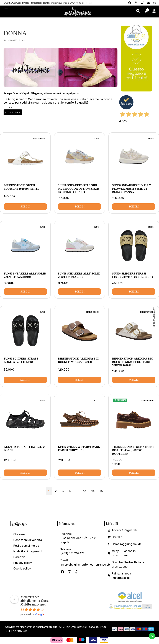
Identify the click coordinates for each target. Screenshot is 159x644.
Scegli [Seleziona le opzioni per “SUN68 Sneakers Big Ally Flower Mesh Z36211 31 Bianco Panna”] (134, 206)
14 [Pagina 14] (93, 491)
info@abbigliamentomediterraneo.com (86, 565)
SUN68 (97, 139)
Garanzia (19, 557)
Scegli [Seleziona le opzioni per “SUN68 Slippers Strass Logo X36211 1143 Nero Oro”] (134, 292)
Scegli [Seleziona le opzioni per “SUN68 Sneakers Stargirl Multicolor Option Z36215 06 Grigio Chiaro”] (79, 206)
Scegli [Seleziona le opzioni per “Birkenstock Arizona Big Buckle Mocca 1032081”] (79, 380)
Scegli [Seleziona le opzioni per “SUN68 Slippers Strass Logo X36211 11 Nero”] (25, 380)
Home (6, 40)
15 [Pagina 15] (101, 491)
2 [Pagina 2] (56, 491)
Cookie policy (22, 569)
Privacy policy (23, 563)
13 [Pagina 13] (85, 491)
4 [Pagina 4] (70, 491)
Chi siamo (20, 534)
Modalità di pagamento (29, 551)
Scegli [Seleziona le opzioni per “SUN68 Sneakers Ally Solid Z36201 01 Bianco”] (79, 292)
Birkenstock (39, 139)
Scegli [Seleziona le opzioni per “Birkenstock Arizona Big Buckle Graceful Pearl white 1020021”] (134, 380)
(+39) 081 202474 (73, 553)
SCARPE (14, 40)
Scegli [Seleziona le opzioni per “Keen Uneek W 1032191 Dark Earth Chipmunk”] (79, 473)
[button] (13, 112)
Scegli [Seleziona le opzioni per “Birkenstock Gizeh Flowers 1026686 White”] (25, 206)
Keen (43, 400)
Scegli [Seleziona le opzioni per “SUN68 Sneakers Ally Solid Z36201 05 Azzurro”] (25, 292)
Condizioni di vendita (28, 540)
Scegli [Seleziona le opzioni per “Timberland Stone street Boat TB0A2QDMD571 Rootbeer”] (134, 473)
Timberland (147, 400)
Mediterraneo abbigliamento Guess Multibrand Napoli (35, 601)
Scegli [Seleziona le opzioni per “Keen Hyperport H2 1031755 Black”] (25, 473)
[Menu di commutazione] (6, 8)
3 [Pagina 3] (63, 491)
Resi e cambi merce (26, 546)
